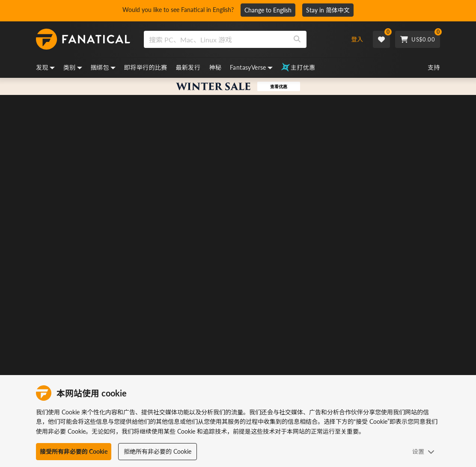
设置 (423, 451)
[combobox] (240, 39)
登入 (357, 39)
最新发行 (188, 67)
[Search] (297, 39)
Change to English (268, 10)
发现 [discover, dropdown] (45, 67)
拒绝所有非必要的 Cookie (158, 451)
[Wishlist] (381, 39)
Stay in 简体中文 (328, 10)
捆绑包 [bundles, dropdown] (103, 67)
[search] (216, 39)
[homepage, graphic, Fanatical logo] (83, 39)
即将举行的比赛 (146, 67)
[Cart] (418, 39)
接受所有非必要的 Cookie (74, 451)
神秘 (215, 67)
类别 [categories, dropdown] (73, 67)
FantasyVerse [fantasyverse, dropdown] (251, 67)
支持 (434, 67)
